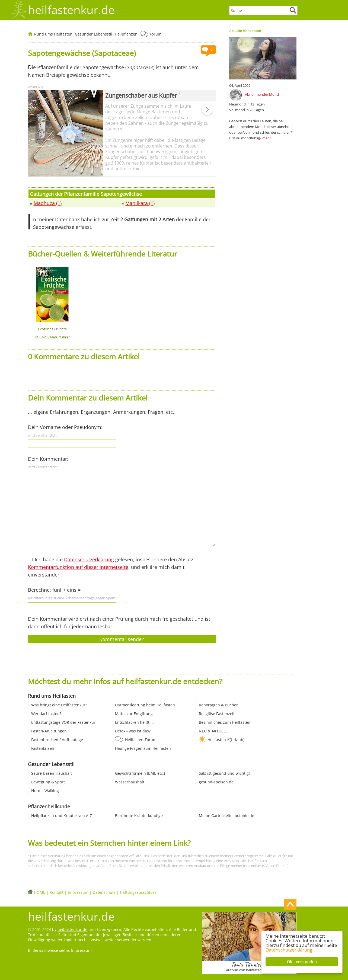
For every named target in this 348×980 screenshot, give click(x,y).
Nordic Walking (45, 791)
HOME (40, 892)
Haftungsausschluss (138, 892)
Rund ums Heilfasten (53, 34)
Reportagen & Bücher (218, 705)
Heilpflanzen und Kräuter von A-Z (62, 816)
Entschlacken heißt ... (134, 722)
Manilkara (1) (140, 203)
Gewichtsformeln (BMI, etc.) (140, 773)
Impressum (78, 892)
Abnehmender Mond (262, 94)
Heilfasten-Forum (141, 740)
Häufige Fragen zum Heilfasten (143, 748)
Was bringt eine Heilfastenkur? (59, 705)
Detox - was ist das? (133, 731)
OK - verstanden (302, 962)
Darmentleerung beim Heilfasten (145, 705)
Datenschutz (104, 892)
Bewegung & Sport (48, 782)
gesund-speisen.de (216, 782)
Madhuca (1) (48, 203)
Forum (156, 34)
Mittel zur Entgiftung (134, 714)
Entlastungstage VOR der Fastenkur (63, 722)
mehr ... (268, 138)
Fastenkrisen (43, 748)
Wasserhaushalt (130, 782)
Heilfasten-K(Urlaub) (226, 740)
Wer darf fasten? (46, 714)
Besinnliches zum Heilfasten (225, 722)
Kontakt (57, 892)
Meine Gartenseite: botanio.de (226, 816)
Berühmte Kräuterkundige (139, 816)
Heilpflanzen (126, 34)
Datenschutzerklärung (289, 950)
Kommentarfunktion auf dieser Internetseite (78, 567)
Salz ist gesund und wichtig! (224, 773)
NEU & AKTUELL (213, 731)
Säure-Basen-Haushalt (52, 773)
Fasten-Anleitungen (49, 731)
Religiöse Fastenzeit (217, 714)
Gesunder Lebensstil (94, 34)
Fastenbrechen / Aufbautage (57, 740)
